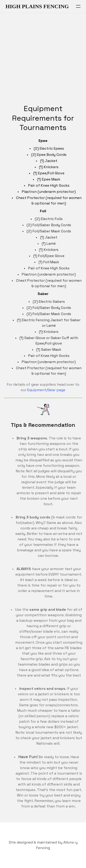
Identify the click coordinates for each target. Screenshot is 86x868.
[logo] (37, 6)
